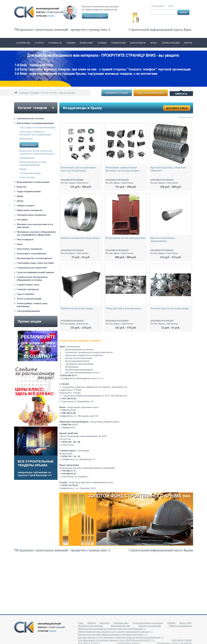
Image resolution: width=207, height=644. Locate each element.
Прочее (23, 169)
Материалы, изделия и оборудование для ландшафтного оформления (36, 233)
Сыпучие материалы (28, 289)
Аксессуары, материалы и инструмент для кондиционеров (35, 133)
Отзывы (102, 43)
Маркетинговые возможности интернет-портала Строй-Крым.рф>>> (112, 629)
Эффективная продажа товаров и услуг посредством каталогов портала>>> (115, 631)
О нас (81, 623)
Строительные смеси (28, 285)
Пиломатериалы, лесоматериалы (34, 258)
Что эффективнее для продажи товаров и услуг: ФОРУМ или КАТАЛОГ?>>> (117, 640)
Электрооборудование (28, 311)
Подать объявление (151, 93)
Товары (35, 92)
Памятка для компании (150, 626)
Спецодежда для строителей (32, 268)
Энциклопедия (170, 43)
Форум (188, 43)
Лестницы (22, 220)
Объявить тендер (117, 93)
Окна (20, 244)
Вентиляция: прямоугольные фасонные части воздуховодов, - (123, 169)
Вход (171, 6)
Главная (24, 92)
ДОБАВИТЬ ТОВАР (182, 640)
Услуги (39, 43)
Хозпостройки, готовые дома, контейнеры (32, 305)
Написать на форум (95, 16)
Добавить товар (177, 108)
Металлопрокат (25, 239)
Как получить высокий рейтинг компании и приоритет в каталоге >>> (113, 634)
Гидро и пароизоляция (29, 191)
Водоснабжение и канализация (33, 182)
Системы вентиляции (30, 173)
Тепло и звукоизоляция (29, 299)
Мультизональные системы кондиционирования (33, 163)
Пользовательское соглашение (148, 623)
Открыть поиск (185, 117)
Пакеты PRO (185, 623)
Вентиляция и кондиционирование (35, 123)
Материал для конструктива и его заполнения (35, 226)
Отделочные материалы (30, 249)
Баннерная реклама (120, 626)
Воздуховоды (67, 92)
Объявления (119, 43)
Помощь (92, 623)
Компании (86, 43)
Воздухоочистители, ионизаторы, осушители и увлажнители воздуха (37, 152)
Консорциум (138, 43)
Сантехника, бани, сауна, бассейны (35, 263)
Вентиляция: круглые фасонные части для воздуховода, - (78, 169)
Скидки (71, 43)
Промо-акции (29, 321)
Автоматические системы (30, 118)
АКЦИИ (171, 623)
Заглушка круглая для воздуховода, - (170, 308)
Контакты (105, 623)
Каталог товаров (32, 108)
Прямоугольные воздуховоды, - (78, 308)
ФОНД (154, 43)
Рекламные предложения (90, 626)
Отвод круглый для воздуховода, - (124, 308)
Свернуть (181, 94)
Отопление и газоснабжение (32, 253)
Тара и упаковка (26, 294)
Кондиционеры (27, 158)
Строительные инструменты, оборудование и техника (32, 278)
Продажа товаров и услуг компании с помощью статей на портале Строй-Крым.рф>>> (121, 637)
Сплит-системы (27, 177)
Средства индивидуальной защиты (35, 272)
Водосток (22, 187)
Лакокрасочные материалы (32, 215)
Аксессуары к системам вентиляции (38, 127)
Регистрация (158, 6)
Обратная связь (121, 623)
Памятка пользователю (181, 626)
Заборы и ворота (26, 205)
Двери (20, 196)
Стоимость (55, 43)
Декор (20, 201)
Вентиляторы (26, 139)
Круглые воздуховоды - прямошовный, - (163, 239)
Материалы (23, 43)
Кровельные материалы (30, 210)
